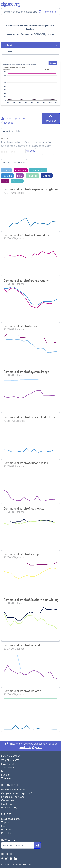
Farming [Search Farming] (7, 175)
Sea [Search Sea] (5, 181)
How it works (8, 764)
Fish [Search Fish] (20, 175)
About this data (12, 131)
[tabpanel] (30, 83)
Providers (7, 833)
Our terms (7, 804)
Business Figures (11, 819)
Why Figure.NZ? (10, 760)
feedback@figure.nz (31, 747)
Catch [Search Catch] (7, 170)
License (7, 122)
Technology (8, 767)
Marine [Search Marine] (47, 175)
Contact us (8, 800)
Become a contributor (14, 789)
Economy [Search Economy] (21, 170)
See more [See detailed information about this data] (30, 151)
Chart (9, 45)
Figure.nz (11, 4)
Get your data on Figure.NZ (17, 793)
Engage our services (13, 797)
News (4, 771)
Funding (6, 774)
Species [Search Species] (17, 181)
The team (7, 778)
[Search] (40, 11)
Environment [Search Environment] (38, 170)
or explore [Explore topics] (51, 11)
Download (51, 119)
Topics (5, 822)
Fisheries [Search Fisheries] (32, 175)
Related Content (13, 162)
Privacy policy (9, 807)
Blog (4, 826)
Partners (6, 829)
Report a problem (13, 118)
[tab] (30, 45)
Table (9, 51)
